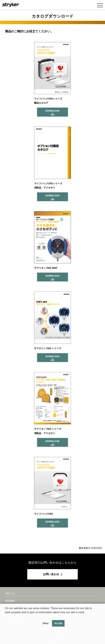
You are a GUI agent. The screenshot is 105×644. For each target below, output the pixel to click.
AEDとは (10, 593)
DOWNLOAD (52, 111)
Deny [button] (46, 623)
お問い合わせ (51, 574)
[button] (5, 617)
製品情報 (10, 601)
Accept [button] (58, 623)
